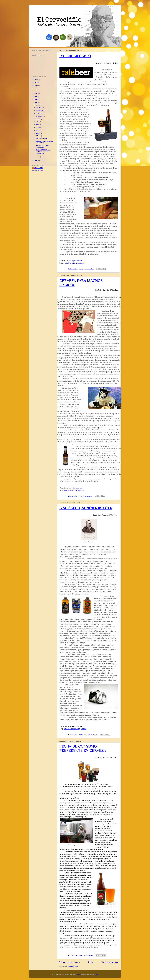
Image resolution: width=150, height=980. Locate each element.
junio (38, 125)
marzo (38, 133)
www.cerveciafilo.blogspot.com (74, 263)
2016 (36, 94)
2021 (36, 82)
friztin (79, 975)
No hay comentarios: (91, 735)
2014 (36, 99)
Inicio (91, 962)
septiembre (40, 116)
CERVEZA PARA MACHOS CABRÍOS (44, 142)
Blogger (97, 975)
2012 (36, 105)
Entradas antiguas (110, 962)
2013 (36, 102)
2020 (36, 85)
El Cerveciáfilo (39, 168)
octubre (39, 113)
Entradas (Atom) (73, 967)
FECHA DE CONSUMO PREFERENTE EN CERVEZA (83, 748)
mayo (38, 127)
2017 (36, 91)
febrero (39, 136)
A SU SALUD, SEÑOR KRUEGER (86, 508)
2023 (36, 80)
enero (38, 157)
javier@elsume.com (75, 261)
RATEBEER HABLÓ (75, 56)
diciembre (39, 108)
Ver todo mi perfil (38, 171)
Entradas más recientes (70, 962)
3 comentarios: (89, 269)
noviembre (40, 111)
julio (38, 122)
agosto (38, 119)
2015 (36, 97)
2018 (36, 88)
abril (38, 130)
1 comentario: (88, 496)
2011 (36, 160)
